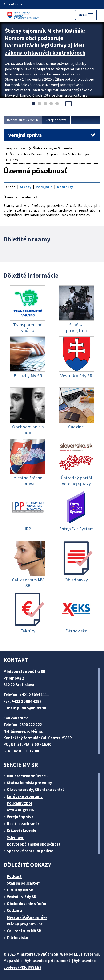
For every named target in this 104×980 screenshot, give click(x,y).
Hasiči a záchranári (24, 824)
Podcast (14, 876)
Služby (26, 187)
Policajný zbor (20, 803)
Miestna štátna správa (27, 917)
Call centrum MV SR (24, 931)
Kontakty (65, 187)
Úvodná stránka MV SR (23, 120)
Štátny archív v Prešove (27, 154)
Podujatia (44, 187)
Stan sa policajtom (24, 883)
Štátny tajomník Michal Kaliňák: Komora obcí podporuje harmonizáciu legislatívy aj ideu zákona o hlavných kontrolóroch (45, 42)
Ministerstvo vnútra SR (28, 776)
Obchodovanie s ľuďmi (27, 904)
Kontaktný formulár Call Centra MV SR (38, 738)
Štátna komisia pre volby (29, 783)
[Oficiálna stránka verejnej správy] (16, 4)
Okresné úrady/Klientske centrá (36, 790)
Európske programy (25, 796)
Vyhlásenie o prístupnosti (48, 961)
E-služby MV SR (20, 890)
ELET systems (86, 954)
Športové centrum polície (30, 851)
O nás (14, 160)
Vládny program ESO (25, 924)
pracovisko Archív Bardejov (70, 154)
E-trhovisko (18, 938)
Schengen (16, 837)
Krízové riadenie (22, 830)
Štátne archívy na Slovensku (53, 148)
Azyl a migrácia (20, 810)
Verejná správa (56, 120)
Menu (86, 15)
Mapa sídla (13, 961)
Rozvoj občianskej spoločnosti (34, 844)
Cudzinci (15, 910)
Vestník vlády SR (22, 897)
